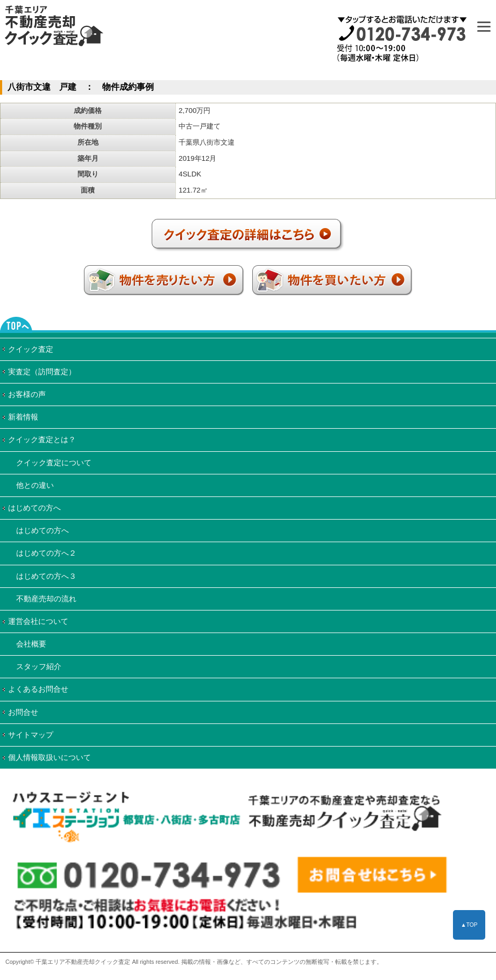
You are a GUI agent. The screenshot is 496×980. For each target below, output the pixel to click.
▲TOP (469, 925)
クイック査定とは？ (42, 439)
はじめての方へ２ (46, 553)
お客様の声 (27, 394)
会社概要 (31, 644)
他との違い (35, 485)
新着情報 (23, 417)
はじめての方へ (34, 508)
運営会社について (38, 621)
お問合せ (23, 712)
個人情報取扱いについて (49, 757)
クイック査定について (54, 463)
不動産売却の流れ (46, 599)
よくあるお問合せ (38, 689)
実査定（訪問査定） (42, 372)
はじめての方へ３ (46, 576)
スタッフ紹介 (39, 666)
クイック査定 (31, 349)
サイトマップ (31, 735)
